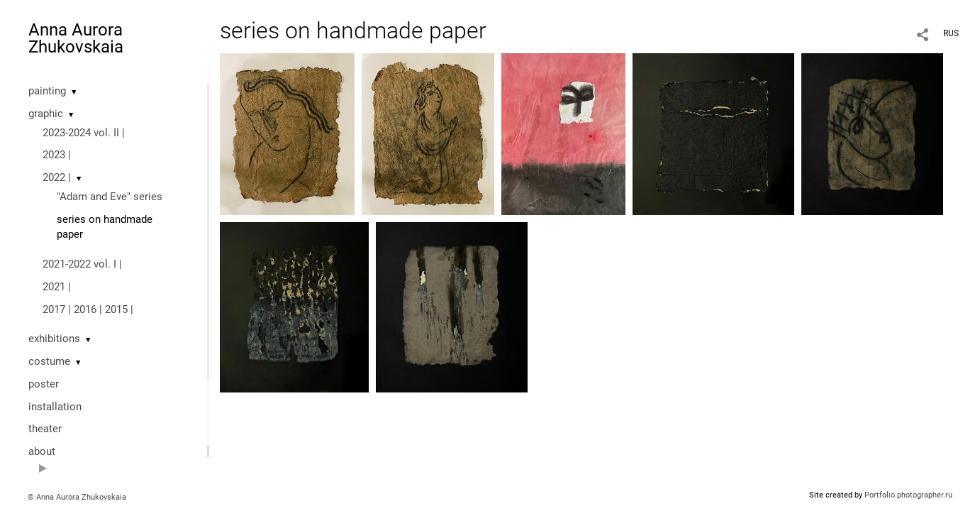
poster (44, 384)
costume (49, 361)
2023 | (57, 155)
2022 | (57, 177)
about (42, 451)
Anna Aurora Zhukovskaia (76, 38)
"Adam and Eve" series (110, 197)
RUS (951, 33)
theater (45, 429)
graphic (46, 114)
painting (47, 91)
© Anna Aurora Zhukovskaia (77, 497)
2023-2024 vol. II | (84, 133)
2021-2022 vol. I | (82, 264)
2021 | (57, 287)
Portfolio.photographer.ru (908, 495)
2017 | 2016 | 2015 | (88, 309)
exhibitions (54, 339)
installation (55, 407)
